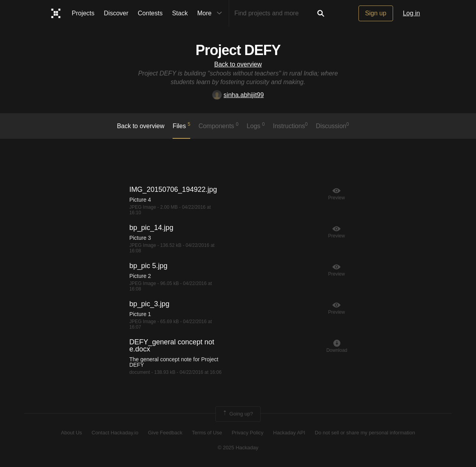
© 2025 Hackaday (238, 448)
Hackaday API (289, 433)
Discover (116, 13)
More (211, 13)
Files (181, 125)
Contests (150, 13)
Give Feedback (165, 433)
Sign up (376, 13)
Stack (180, 13)
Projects (83, 13)
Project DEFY (238, 50)
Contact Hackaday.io (115, 433)
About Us (71, 433)
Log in (412, 13)
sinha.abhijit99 (238, 95)
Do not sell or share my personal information (365, 433)
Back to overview (238, 64)
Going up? (237, 414)
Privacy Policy (247, 433)
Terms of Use (207, 433)
